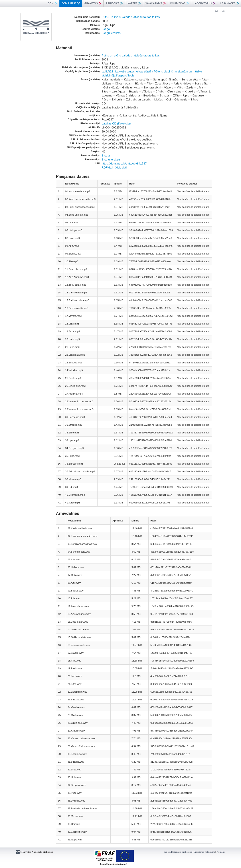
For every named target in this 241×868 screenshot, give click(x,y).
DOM (52, 3)
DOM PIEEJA (71, 3)
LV (217, 11)
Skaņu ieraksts (111, 33)
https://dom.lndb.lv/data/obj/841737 (124, 163)
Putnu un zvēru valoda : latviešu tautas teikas (131, 17)
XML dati (121, 167)
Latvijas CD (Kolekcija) (116, 123)
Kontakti (221, 852)
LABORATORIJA (205, 3)
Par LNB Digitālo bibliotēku (178, 852)
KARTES (134, 3)
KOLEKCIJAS (180, 3)
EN (224, 11)
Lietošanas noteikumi (204, 852)
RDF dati (107, 167)
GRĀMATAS (93, 3)
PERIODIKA (114, 3)
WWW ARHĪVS (156, 3)
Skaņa (106, 29)
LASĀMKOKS (230, 3)
